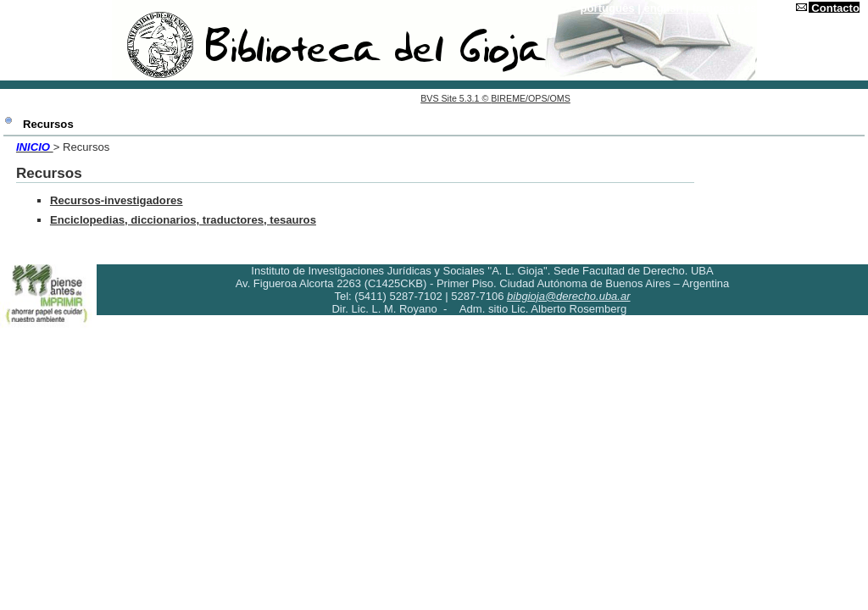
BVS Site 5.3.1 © (456, 98)
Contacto (835, 8)
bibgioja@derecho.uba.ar (568, 296)
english (664, 8)
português (608, 8)
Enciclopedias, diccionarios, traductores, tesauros (183, 220)
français (713, 8)
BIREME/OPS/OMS (531, 98)
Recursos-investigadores (117, 200)
